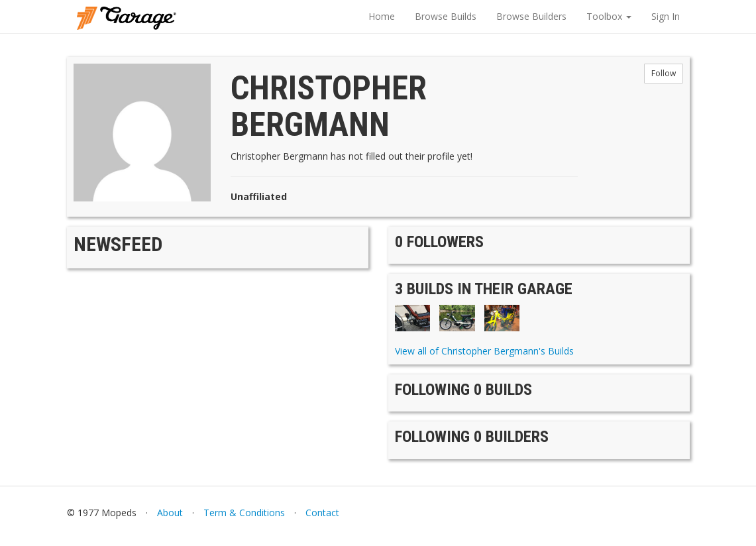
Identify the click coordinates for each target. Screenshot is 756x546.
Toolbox (609, 16)
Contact (322, 513)
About (170, 513)
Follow (664, 73)
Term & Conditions (244, 513)
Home (382, 16)
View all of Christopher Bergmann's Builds (484, 351)
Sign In (666, 16)
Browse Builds (446, 16)
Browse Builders (531, 16)
